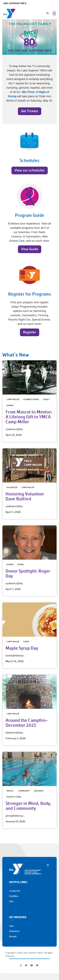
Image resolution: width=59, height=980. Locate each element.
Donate (13, 936)
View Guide (30, 249)
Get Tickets (30, 111)
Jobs (12, 926)
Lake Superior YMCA (15, 3)
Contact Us (15, 891)
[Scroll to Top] (48, 866)
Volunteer (14, 931)
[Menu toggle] (54, 13)
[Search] (45, 14)
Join (11, 901)
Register (30, 332)
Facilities (14, 896)
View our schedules (30, 170)
